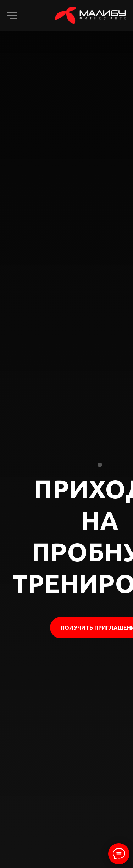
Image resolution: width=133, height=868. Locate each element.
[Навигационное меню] (12, 16)
